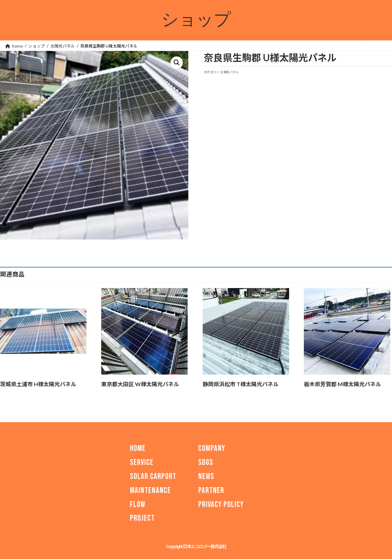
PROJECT (142, 518)
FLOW (138, 504)
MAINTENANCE (150, 490)
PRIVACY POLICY (221, 504)
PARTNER (211, 490)
